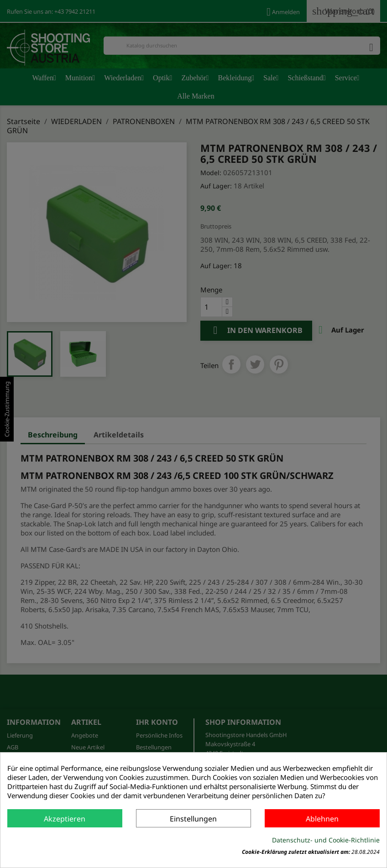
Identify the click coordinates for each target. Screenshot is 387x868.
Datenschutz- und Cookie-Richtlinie (326, 840)
